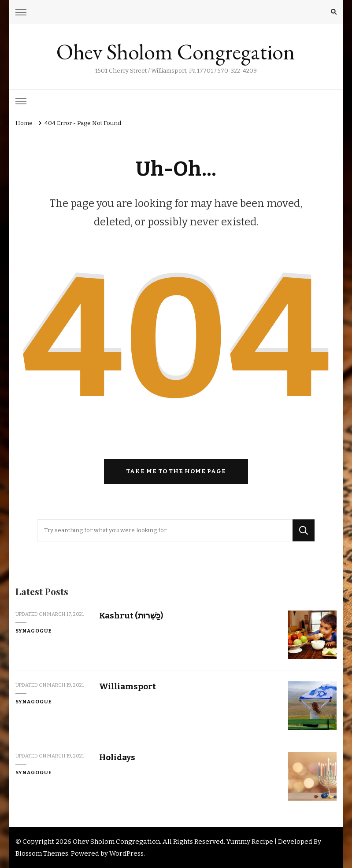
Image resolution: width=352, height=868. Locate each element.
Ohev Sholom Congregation (176, 52)
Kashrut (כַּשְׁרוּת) (131, 616)
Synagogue (34, 631)
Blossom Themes (42, 853)
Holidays (117, 757)
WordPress (126, 853)
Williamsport (128, 686)
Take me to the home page (176, 471)
